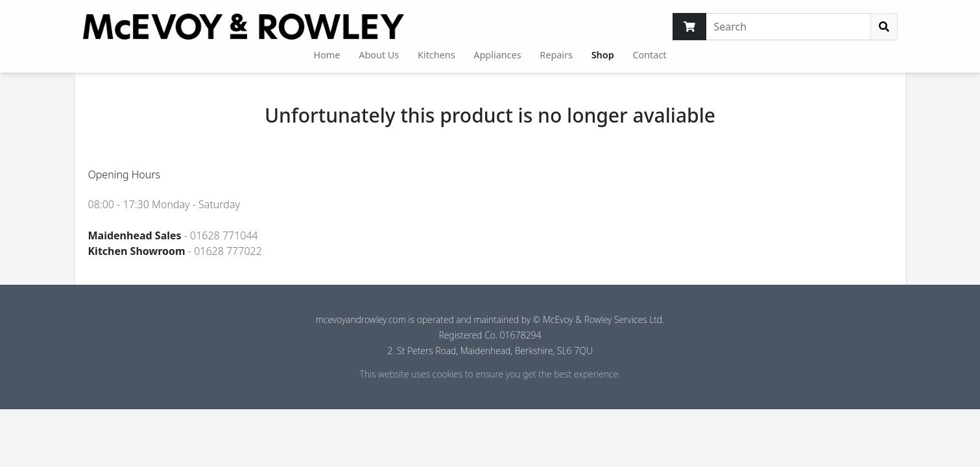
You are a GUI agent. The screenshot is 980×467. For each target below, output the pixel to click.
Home (327, 55)
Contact (649, 55)
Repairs (556, 55)
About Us (379, 55)
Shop (603, 55)
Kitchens (436, 55)
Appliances (497, 55)
